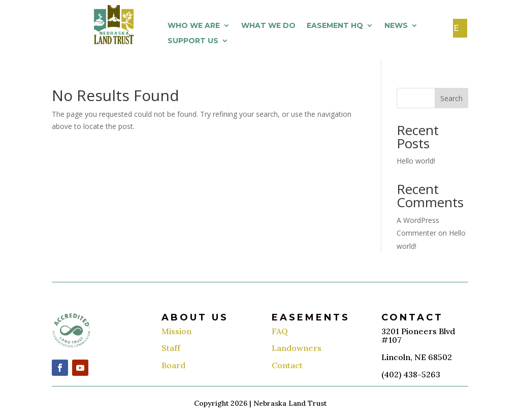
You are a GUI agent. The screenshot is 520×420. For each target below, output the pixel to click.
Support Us (193, 41)
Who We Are (194, 26)
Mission (176, 331)
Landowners (297, 348)
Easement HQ (335, 26)
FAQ (280, 331)
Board (173, 365)
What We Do (268, 26)
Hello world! (416, 161)
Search (451, 98)
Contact (287, 365)
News (396, 26)
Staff (171, 348)
